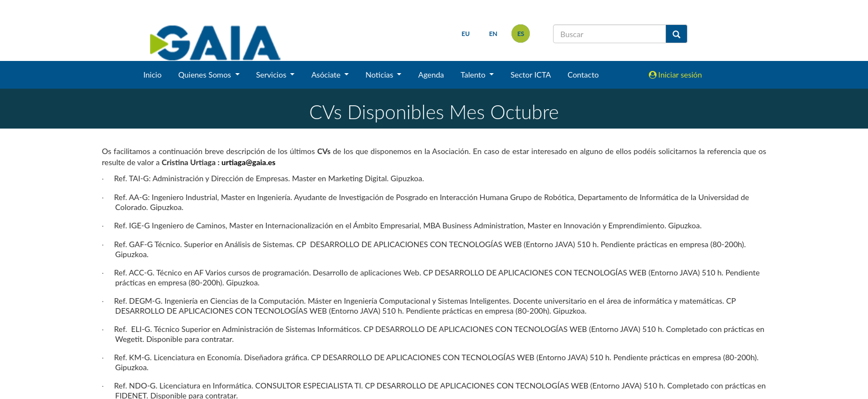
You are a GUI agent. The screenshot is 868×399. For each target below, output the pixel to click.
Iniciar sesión (676, 75)
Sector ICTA (531, 75)
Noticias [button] (380, 75)
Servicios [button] (272, 75)
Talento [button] (474, 75)
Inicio (153, 75)
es (521, 34)
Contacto (583, 75)
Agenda (431, 75)
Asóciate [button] (327, 75)
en (493, 34)
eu (466, 34)
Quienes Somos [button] (206, 75)
